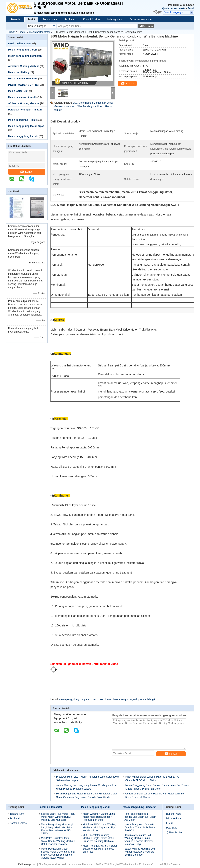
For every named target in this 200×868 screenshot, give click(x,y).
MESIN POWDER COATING (23, 85)
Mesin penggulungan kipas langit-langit (134, 699)
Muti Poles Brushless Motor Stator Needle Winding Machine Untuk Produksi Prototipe (58, 841)
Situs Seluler (174, 833)
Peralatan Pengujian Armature (25, 110)
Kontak (27, 172)
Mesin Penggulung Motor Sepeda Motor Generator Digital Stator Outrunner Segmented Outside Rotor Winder (58, 853)
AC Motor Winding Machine (24, 103)
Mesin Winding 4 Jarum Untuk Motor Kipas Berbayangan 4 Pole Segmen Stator (99, 817)
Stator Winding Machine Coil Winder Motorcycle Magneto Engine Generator (139, 852)
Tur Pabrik (70, 19)
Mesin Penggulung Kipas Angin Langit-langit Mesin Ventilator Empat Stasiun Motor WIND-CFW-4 (58, 829)
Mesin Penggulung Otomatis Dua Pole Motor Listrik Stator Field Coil (140, 828)
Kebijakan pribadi (27, 864)
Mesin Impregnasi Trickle (22, 120)
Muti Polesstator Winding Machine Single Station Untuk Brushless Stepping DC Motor (99, 838)
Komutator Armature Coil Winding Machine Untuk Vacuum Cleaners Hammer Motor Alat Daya (139, 840)
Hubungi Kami (115, 19)
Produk (31, 19)
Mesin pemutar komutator (23, 79)
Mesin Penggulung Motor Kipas (26, 126)
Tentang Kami (50, 19)
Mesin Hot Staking (19, 72)
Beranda (16, 19)
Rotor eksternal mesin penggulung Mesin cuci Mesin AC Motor (140, 817)
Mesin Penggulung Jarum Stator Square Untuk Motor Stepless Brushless (100, 849)
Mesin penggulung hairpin (23, 136)
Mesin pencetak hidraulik (22, 97)
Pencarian (148, 26)
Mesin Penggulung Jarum (23, 50)
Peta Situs (172, 828)
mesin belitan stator (40, 32)
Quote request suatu (174, 8)
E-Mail (170, 823)
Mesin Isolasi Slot (18, 91)
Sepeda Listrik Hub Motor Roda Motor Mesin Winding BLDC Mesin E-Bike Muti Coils (58, 817)
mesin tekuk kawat (102, 699)
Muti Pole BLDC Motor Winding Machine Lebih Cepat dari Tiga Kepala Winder (99, 828)
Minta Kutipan (173, 818)
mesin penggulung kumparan (25, 56)
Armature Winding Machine (24, 66)
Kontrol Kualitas (92, 19)
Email (191, 8)
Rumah (11, 32)
